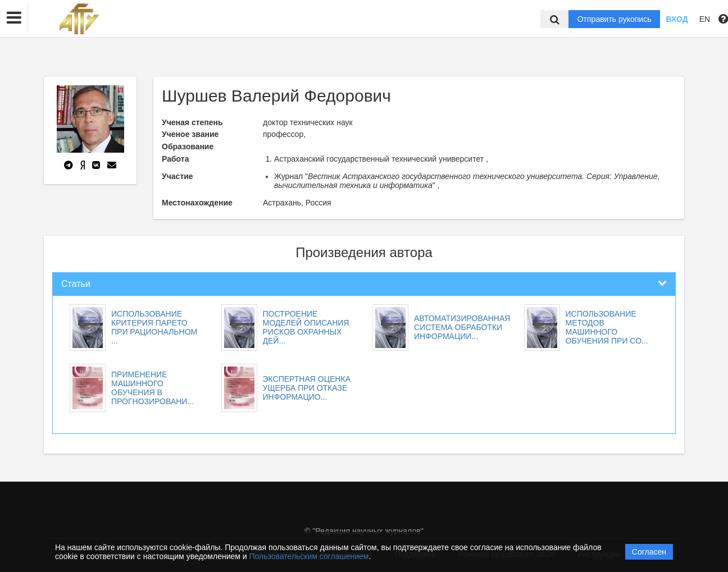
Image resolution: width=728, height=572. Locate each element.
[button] (14, 18)
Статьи (76, 284)
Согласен (649, 552)
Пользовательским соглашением (309, 556)
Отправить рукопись (615, 19)
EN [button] (705, 19)
